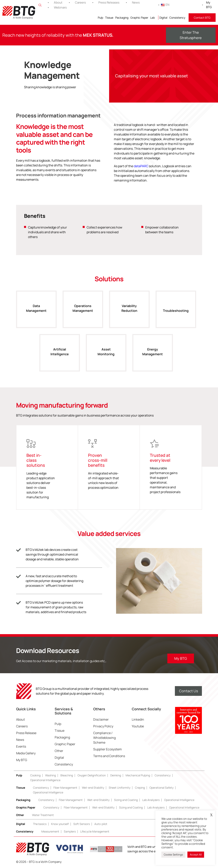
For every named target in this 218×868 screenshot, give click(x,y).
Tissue (109, 18)
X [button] (211, 815)
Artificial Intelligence (60, 356)
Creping (140, 788)
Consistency (177, 18)
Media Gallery (26, 753)
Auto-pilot (101, 824)
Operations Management (83, 312)
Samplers (70, 831)
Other (59, 751)
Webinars (60, 7)
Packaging (122, 18)
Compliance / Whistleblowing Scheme (104, 738)
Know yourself (60, 824)
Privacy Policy (103, 726)
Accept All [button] (196, 855)
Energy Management (153, 356)
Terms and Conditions (109, 756)
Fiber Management (65, 788)
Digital (163, 18)
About (58, 2)
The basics (40, 824)
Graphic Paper (139, 18)
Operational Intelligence (45, 780)
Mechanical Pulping (138, 775)
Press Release (26, 733)
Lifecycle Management (95, 831)
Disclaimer (101, 719)
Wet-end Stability (93, 788)
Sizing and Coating (126, 800)
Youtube (138, 726)
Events (21, 746)
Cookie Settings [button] (173, 855)
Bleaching (67, 775)
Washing (50, 775)
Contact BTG (202, 18)
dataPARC (141, 166)
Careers (80, 2)
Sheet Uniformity (120, 788)
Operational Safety (161, 788)
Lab (153, 18)
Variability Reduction (129, 312)
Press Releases (109, 2)
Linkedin (138, 719)
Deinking (116, 775)
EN (165, 5)
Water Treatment (43, 815)
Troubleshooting (176, 315)
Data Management (36, 312)
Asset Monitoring (106, 356)
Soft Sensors (82, 824)
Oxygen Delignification (92, 775)
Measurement (50, 831)
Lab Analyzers (151, 800)
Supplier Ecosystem (108, 749)
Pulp (100, 18)
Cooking (35, 775)
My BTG (209, 5)
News (136, 2)
